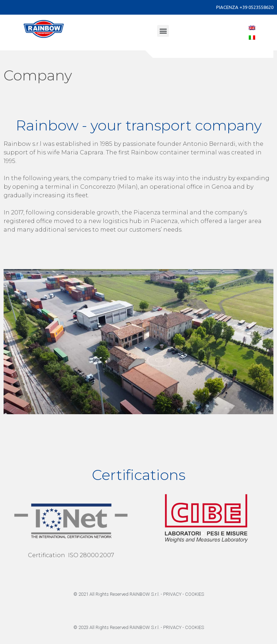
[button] (163, 31)
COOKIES (195, 594)
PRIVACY (172, 594)
